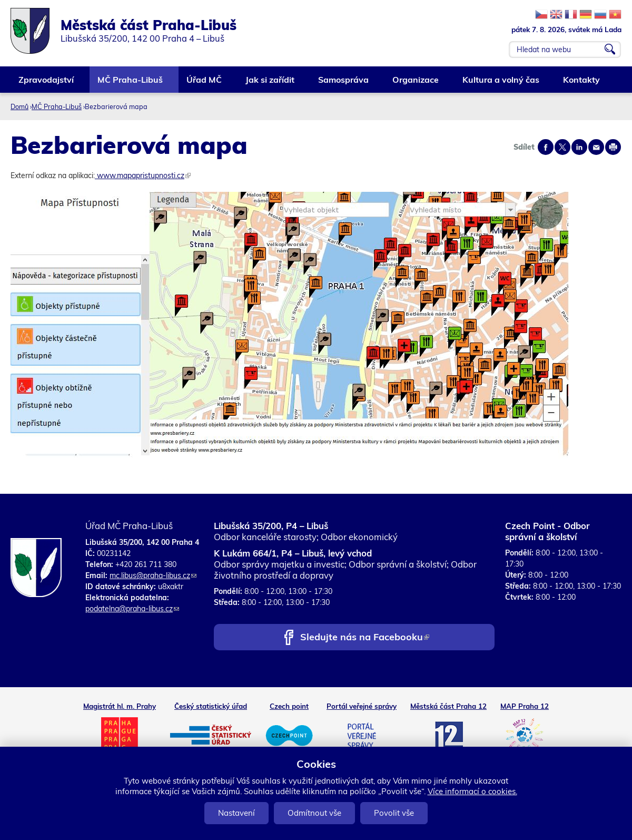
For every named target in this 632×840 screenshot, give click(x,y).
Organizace (416, 84)
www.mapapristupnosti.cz (143, 175)
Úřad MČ (205, 84)
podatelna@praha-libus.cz (132, 609)
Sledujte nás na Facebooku (365, 638)
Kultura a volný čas (501, 84)
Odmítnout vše (314, 813)
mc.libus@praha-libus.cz (153, 575)
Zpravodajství (47, 84)
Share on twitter (562, 147)
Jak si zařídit (270, 84)
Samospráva (344, 84)
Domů (19, 106)
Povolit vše (394, 813)
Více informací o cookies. (472, 791)
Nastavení (236, 813)
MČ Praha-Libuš (131, 84)
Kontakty (582, 84)
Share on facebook (546, 147)
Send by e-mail (596, 147)
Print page (613, 147)
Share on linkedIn (579, 147)
